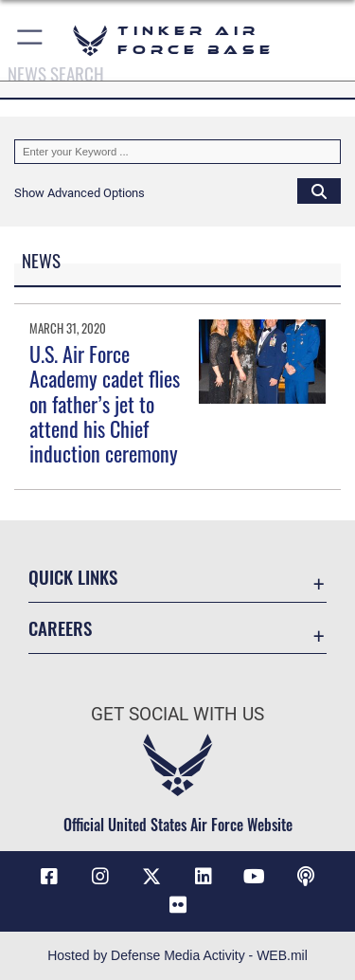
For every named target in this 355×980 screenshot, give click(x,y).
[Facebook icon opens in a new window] (49, 877)
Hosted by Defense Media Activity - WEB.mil (177, 955)
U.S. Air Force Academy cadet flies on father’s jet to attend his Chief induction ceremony (105, 404)
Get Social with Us (177, 714)
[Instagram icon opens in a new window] (100, 877)
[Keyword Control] (177, 152)
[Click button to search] (319, 191)
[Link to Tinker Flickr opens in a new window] (178, 905)
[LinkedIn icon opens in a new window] (204, 877)
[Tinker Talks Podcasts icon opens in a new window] (306, 877)
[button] (31, 40)
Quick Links (73, 577)
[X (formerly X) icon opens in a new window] (151, 877)
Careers (60, 628)
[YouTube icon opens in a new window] (255, 877)
